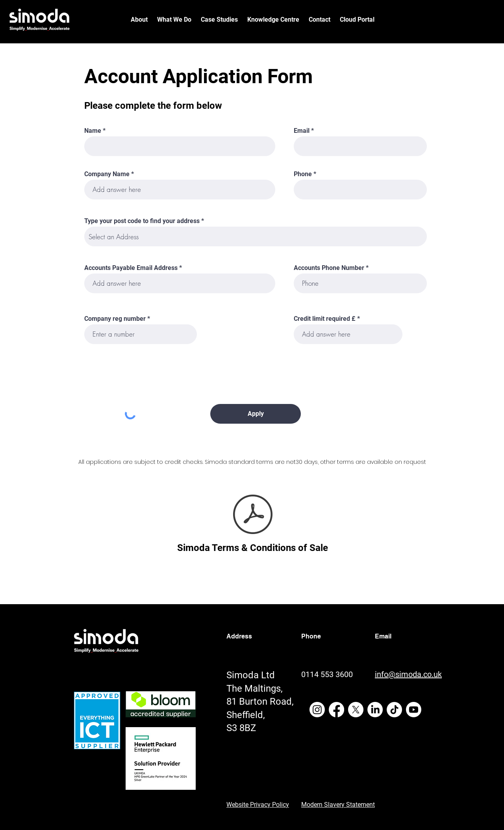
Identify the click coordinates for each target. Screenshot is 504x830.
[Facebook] (336, 710)
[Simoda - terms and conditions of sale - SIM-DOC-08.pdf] (253, 515)
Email (302, 131)
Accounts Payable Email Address (131, 268)
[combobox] (256, 236)
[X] (356, 710)
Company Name (107, 174)
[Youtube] (414, 710)
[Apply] (256, 414)
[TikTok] (394, 710)
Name (93, 131)
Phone (303, 174)
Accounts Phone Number (329, 268)
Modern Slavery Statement (338, 805)
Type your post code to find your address (142, 221)
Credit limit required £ (325, 319)
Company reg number (115, 319)
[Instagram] (317, 710)
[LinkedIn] (375, 710)
